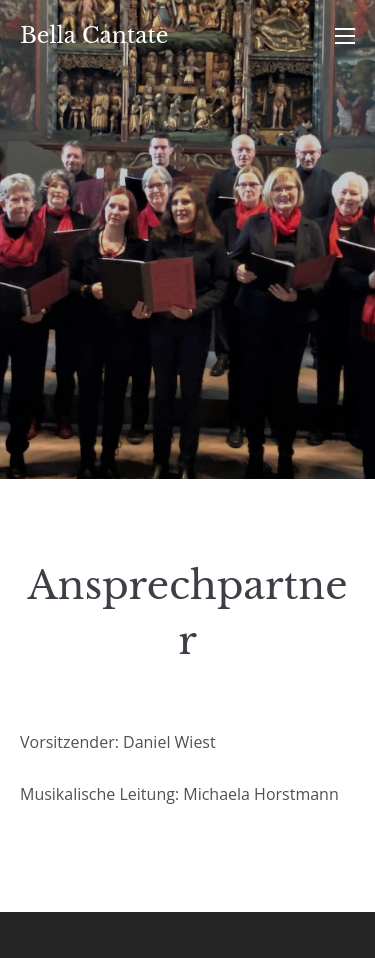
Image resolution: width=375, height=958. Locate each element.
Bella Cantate (94, 35)
